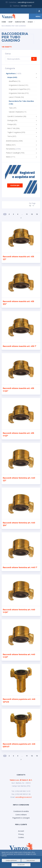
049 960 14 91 (26, 6)
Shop (10, 22)
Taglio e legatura (16, 132)
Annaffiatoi (15, 81)
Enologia (12, 120)
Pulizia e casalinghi (15, 153)
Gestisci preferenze (11, 860)
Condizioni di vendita (21, 811)
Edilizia (11, 145)
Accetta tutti (21, 865)
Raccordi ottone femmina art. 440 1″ (20, 567)
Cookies (21, 837)
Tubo (13, 108)
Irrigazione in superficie (19, 89)
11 (27, 214)
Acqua (30, 22)
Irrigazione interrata (19, 93)
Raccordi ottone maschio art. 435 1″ (19, 346)
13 (37, 214)
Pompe (12, 124)
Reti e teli (13, 128)
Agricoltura (20, 22)
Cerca (34, 59)
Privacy (21, 834)
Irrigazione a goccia (18, 85)
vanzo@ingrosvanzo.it (26, 2)
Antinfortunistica (14, 141)
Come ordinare (21, 815)
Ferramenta (10, 149)
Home (4, 22)
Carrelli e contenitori (17, 116)
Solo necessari (31, 860)
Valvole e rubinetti (18, 112)
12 (32, 214)
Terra (12, 136)
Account (21, 831)
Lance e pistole (16, 97)
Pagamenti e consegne (21, 818)
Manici (11, 157)
